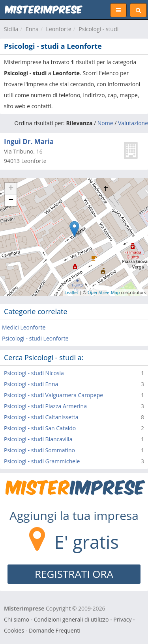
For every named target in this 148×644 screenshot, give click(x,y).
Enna (32, 29)
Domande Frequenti (55, 630)
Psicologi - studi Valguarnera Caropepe (53, 395)
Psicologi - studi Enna (31, 384)
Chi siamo (17, 619)
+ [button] (11, 189)
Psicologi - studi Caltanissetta (41, 417)
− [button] (11, 200)
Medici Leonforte (24, 327)
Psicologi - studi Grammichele (42, 461)
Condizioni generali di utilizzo (71, 619)
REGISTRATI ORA (74, 574)
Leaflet (72, 292)
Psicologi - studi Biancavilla (38, 439)
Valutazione (133, 123)
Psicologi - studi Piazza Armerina (45, 406)
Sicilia (11, 29)
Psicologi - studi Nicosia (34, 373)
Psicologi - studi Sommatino (39, 450)
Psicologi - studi (98, 29)
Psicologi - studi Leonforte (35, 338)
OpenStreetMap (104, 292)
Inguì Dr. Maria (29, 142)
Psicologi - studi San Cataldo (40, 428)
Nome (105, 123)
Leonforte (59, 29)
